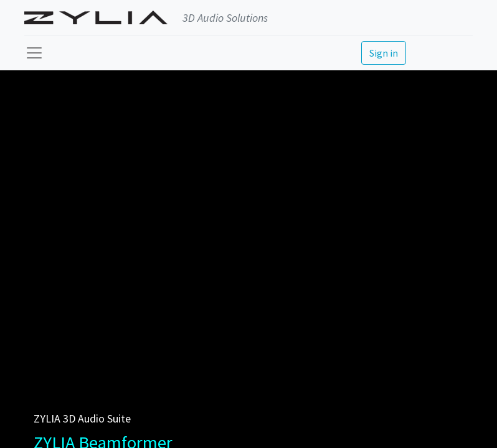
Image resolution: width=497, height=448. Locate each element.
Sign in (384, 53)
